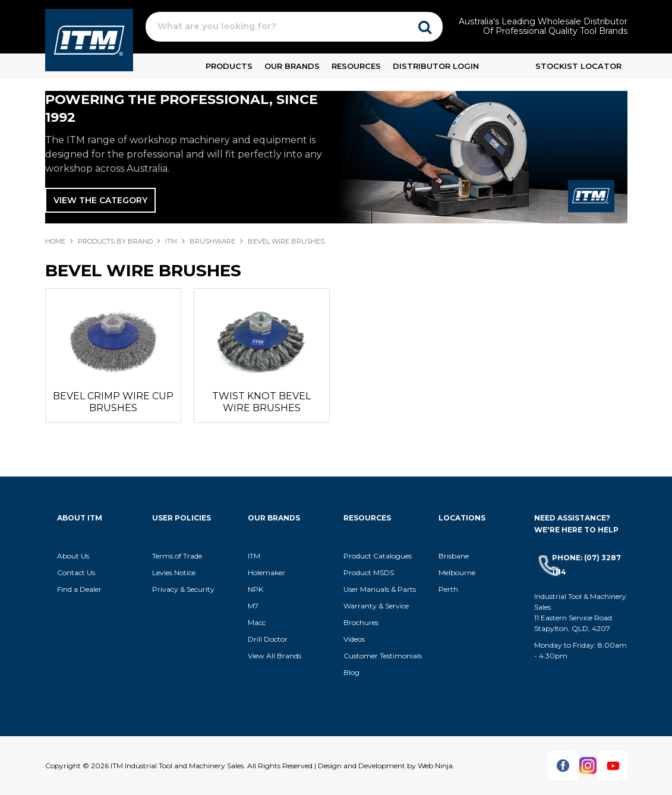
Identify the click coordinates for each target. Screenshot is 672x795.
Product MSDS (369, 572)
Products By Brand (115, 241)
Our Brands (292, 66)
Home (55, 241)
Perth (448, 589)
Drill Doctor (268, 639)
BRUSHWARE (212, 241)
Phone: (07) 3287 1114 (586, 565)
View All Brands (275, 656)
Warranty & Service (376, 606)
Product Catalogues (378, 556)
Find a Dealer (79, 589)
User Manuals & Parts (380, 589)
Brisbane (454, 556)
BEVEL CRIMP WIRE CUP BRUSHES (113, 402)
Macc (257, 622)
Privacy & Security (184, 589)
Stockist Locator (578, 66)
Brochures (361, 622)
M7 (253, 606)
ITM (171, 241)
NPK (255, 589)
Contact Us (76, 572)
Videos (354, 639)
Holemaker (266, 572)
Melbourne (457, 572)
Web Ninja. (436, 766)
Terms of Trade (177, 556)
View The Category (100, 200)
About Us (73, 556)
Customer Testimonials (383, 656)
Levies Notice (174, 572)
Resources (356, 66)
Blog (351, 672)
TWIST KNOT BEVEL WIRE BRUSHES (261, 402)
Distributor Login (436, 66)
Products (229, 66)
